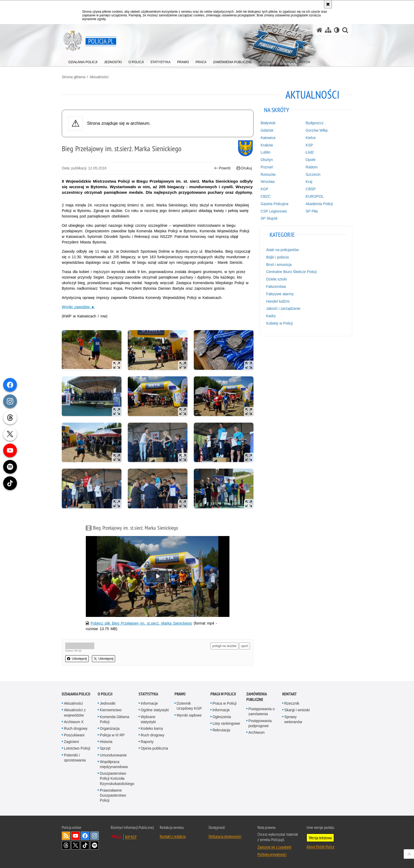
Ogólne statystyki (155, 710)
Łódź (310, 152)
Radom (312, 167)
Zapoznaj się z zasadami (274, 847)
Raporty (147, 742)
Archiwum (257, 732)
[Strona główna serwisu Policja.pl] (319, 30)
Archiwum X (74, 722)
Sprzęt (105, 748)
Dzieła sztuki (277, 279)
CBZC (266, 196)
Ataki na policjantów (283, 250)
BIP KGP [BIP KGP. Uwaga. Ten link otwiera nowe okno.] (131, 837)
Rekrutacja (221, 730)
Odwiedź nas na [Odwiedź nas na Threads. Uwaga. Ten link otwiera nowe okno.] (66, 845)
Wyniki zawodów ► (78, 307)
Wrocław (268, 182)
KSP (309, 145)
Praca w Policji (223, 694)
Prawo (180, 694)
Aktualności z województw (75, 712)
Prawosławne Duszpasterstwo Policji (113, 795)
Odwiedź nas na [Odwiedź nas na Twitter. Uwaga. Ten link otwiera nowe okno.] (76, 845)
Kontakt (290, 694)
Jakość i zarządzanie (283, 308)
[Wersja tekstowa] (337, 30)
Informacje (149, 703)
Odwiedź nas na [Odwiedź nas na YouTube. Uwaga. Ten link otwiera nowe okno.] (76, 836)
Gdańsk (267, 130)
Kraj (309, 182)
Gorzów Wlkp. (317, 130)
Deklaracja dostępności (225, 836)
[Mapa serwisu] (328, 30)
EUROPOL (315, 196)
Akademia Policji (319, 204)
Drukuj (244, 168)
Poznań (267, 167)
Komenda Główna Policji (114, 719)
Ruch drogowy (76, 728)
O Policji (105, 694)
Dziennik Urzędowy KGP (189, 706)
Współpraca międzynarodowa (114, 764)
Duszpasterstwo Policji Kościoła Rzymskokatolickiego (117, 778)
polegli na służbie (224, 646)
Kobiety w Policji (279, 323)
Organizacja (110, 728)
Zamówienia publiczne (257, 697)
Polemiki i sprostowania (75, 758)
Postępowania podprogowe (260, 723)
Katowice (268, 138)
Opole (311, 160)
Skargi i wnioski (297, 710)
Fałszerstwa (276, 287)
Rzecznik (292, 703)
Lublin (265, 152)
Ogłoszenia (222, 717)
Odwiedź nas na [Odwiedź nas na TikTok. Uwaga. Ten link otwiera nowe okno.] (85, 845)
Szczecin (313, 174)
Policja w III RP (112, 735)
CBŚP (311, 189)
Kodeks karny (152, 728)
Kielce (311, 138)
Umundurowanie (113, 755)
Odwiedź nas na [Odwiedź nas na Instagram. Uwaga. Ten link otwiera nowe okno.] (95, 836)
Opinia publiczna (154, 748)
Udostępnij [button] (77, 659)
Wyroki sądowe (189, 715)
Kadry (271, 316)
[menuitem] (83, 61)
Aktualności (99, 77)
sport (245, 646)
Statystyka (148, 694)
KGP (265, 189)
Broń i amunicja (279, 265)
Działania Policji (76, 694)
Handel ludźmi (278, 301)
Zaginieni (71, 742)
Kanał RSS (66, 836)
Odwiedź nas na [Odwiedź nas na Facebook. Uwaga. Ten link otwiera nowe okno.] (85, 836)
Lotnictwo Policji (77, 748)
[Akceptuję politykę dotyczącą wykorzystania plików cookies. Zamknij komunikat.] (328, 4)
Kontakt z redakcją (173, 836)
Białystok (268, 123)
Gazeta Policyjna (274, 204)
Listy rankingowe (226, 723)
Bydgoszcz (315, 123)
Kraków (267, 145)
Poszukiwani (74, 735)
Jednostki (108, 703)
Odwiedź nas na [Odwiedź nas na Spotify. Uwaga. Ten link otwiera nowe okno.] (95, 845)
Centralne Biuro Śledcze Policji (291, 272)
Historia (106, 742)
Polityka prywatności (272, 854)
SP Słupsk (269, 218)
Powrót (222, 168)
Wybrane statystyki (148, 719)
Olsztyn (267, 160)
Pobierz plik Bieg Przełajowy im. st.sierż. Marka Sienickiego (141, 623)
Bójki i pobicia (277, 257)
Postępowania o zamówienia (262, 711)
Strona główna (74, 77)
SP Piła (312, 211)
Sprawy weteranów (293, 719)
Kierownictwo (111, 710)
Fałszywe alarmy (280, 294)
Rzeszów (268, 174)
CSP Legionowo (274, 211)
